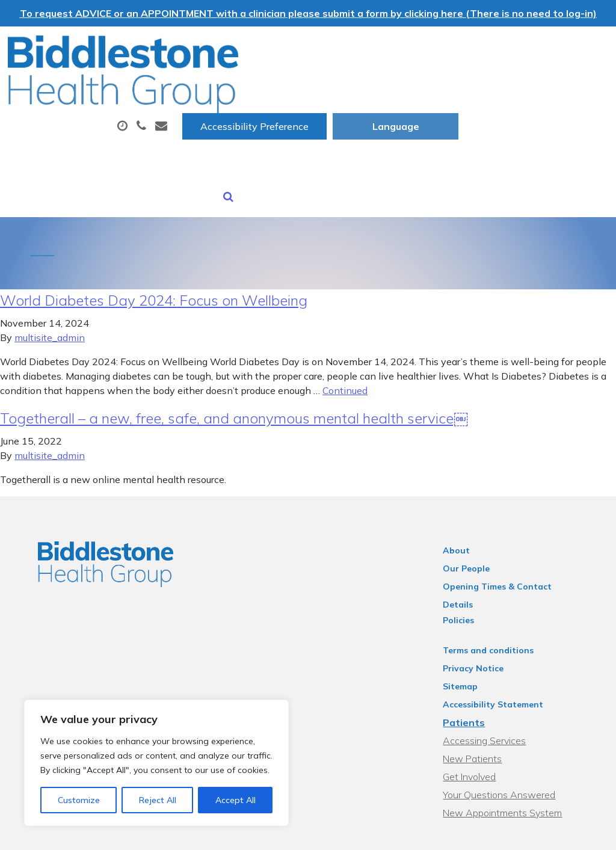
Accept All (236, 800)
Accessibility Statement (501, 642)
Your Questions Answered (507, 732)
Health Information (427, 128)
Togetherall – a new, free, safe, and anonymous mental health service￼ (234, 371)
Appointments (289, 86)
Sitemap (468, 624)
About (190, 86)
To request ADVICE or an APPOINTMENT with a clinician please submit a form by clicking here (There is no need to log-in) (308, 13)
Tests (477, 86)
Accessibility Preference (404, 49)
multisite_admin (50, 291)
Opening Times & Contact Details (521, 540)
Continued (345, 343)
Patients (472, 660)
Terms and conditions (496, 588)
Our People (474, 522)
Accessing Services (492, 678)
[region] (156, 763)
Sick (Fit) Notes (204, 128)
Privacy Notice (481, 606)
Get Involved (477, 714)
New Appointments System (510, 750)
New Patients (307, 128)
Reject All (158, 800)
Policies (466, 558)
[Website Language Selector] (545, 49)
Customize (79, 800)
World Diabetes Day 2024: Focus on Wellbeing (154, 253)
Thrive (581, 832)
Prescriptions (397, 86)
